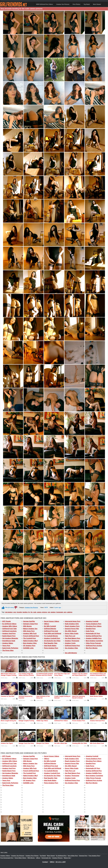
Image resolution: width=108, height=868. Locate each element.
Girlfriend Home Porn (72, 646)
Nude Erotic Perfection (10, 648)
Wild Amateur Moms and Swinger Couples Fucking (9, 674)
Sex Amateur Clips (71, 648)
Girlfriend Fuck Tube (9, 629)
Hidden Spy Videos (42, 721)
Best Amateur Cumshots (94, 641)
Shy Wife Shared (71, 631)
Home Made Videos (20, 858)
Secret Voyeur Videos (52, 621)
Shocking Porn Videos (94, 626)
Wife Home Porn (29, 631)
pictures (45, 612)
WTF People (7, 621)
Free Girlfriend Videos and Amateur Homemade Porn (98, 674)
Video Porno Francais (93, 643)
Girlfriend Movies (50, 629)
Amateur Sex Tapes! (7, 743)
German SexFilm (29, 621)
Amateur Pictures (57, 858)
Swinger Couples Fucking (26, 721)
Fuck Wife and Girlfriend (53, 633)
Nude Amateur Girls (72, 624)
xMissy (38, 858)
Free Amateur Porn (94, 856)
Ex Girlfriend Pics (61, 856)
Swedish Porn (91, 629)
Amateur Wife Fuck (30, 633)
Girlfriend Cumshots (9, 631)
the (32, 612)
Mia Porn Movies (92, 648)
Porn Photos (77, 4)
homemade (60, 612)
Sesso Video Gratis (72, 633)
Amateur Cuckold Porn (52, 638)
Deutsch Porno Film (72, 629)
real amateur (9, 612)
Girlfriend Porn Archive (94, 646)
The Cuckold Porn (30, 638)
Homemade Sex (46, 858)
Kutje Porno (90, 631)
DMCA (52, 862)
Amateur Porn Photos (32, 856)
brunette (19, 612)
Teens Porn (6, 646)
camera (39, 612)
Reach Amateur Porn (72, 626)
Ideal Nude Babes (50, 646)
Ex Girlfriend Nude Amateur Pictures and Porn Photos (45, 674)
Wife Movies (27, 626)
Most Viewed (97, 4)
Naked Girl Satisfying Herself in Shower (79, 697)
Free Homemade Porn (7, 858)
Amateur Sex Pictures (63, 4)
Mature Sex (67, 858)
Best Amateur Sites (30, 643)
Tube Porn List (70, 636)
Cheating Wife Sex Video (80, 743)
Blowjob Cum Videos (43, 743)
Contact (45, 862)
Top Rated (87, 4)
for (29, 612)
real (49, 612)
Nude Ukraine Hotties (96, 696)
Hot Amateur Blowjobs (10, 638)
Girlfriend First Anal (51, 631)
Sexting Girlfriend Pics (94, 636)
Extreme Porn (83, 856)
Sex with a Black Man (61, 743)
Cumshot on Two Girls (8, 696)
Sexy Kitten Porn (73, 856)
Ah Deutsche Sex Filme (52, 641)
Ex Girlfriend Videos (9, 624)
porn (65, 612)
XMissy (47, 624)
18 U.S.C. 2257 (61, 862)
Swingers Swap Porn (30, 624)
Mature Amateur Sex (30, 629)
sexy (15, 612)
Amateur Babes (8, 643)
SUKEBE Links (28, 648)
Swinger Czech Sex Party (26, 743)
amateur (53, 612)
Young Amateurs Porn (94, 624)
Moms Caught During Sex (9, 721)
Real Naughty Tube (51, 643)
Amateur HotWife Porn (94, 638)
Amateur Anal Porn (9, 633)
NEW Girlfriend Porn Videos (45, 4)
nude (35, 612)
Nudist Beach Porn (9, 636)
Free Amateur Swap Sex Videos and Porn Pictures (26, 674)
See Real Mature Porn (73, 638)
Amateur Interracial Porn (97, 721)
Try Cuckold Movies (51, 636)
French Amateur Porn (79, 721)
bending (25, 612)
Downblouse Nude (9, 641)
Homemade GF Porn (93, 633)
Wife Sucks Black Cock (97, 743)
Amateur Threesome (72, 641)
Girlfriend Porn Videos (61, 721)
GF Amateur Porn (29, 646)
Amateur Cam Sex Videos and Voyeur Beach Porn (80, 674)
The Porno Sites (8, 650)
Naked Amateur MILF (31, 641)
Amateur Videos (5, 856)
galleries (70, 612)
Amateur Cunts (70, 643)
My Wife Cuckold (50, 626)
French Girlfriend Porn (31, 636)
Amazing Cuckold (92, 621)
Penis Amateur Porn (51, 648)
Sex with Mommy (71, 653)
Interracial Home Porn (73, 621)
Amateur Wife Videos (10, 626)
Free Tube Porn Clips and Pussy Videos (62, 674)
